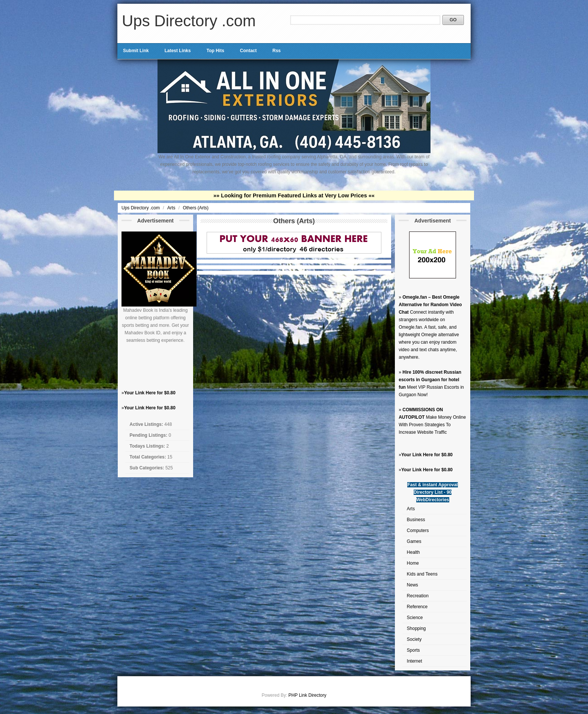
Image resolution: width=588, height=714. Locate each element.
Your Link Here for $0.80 (150, 393)
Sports (413, 650)
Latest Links (178, 51)
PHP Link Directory (307, 695)
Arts (172, 208)
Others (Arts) (196, 208)
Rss (276, 51)
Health (413, 552)
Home (413, 563)
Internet (415, 661)
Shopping (416, 628)
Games (414, 541)
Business (416, 520)
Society (414, 639)
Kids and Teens (422, 574)
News (412, 585)
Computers (418, 531)
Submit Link (136, 51)
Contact (248, 51)
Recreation (418, 596)
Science (415, 618)
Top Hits (215, 51)
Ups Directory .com (189, 21)
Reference (417, 607)
